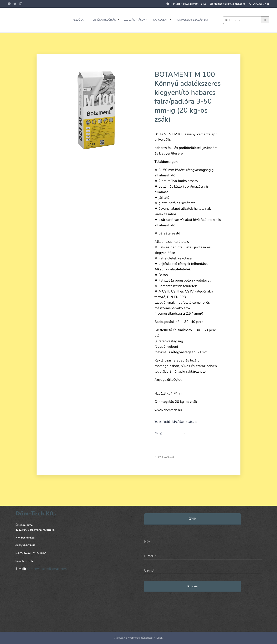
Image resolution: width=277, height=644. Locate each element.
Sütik (159, 638)
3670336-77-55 (261, 4)
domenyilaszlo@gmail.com (230, 4)
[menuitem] (156, 20)
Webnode (134, 638)
